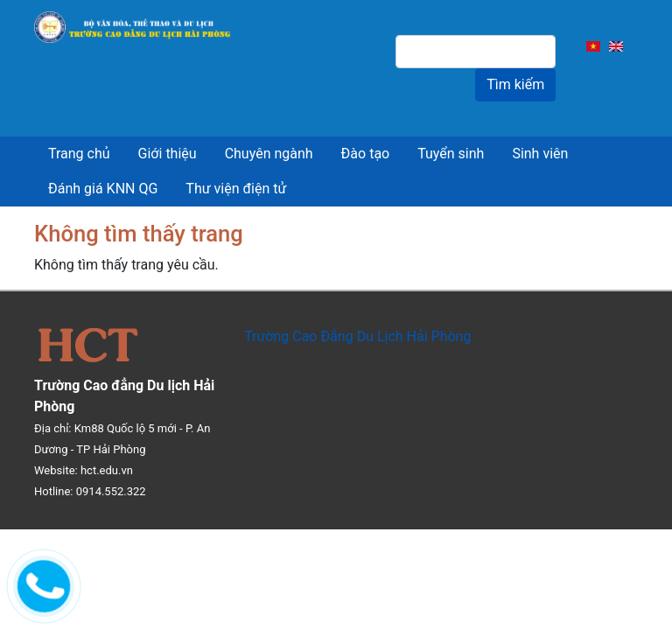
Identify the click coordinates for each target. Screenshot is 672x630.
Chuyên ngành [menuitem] (269, 154)
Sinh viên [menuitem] (540, 154)
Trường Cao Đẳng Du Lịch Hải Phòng (357, 336)
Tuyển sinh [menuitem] (451, 154)
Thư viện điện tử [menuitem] (236, 189)
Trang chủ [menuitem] (79, 154)
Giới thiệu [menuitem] (168, 154)
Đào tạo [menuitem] (366, 154)
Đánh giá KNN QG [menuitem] (103, 189)
